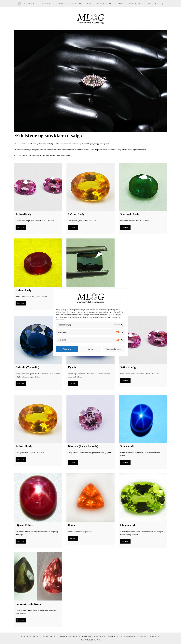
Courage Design (146, 636)
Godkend (67, 349)
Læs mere (21, 227)
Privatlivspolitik (91, 640)
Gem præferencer (114, 349)
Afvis (90, 349)
